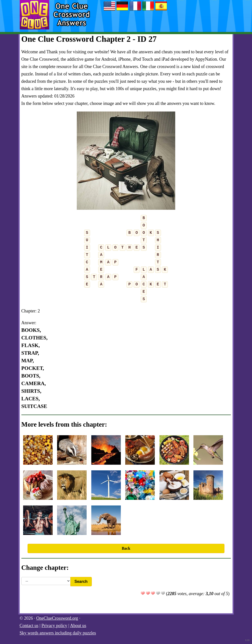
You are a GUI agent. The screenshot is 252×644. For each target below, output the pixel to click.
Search (81, 581)
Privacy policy (54, 626)
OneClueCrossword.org (57, 618)
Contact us (29, 626)
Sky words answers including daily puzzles (58, 633)
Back (126, 548)
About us (78, 626)
